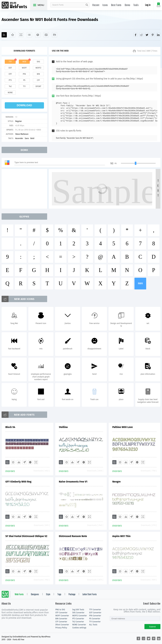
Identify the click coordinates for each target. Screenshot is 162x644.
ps (24, 80)
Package (72, 595)
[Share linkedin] (158, 35)
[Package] (38, 35)
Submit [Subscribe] (152, 627)
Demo (127, 5)
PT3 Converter (78, 619)
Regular (18, 121)
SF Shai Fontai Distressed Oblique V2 (26, 536)
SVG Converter (78, 613)
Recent (96, 5)
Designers (35, 595)
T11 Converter (95, 622)
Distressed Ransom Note (73, 536)
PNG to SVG (60, 610)
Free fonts (16, 5)
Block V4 (10, 427)
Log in (148, 5)
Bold (32, 138)
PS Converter (95, 619)
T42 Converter (78, 622)
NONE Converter (79, 625)
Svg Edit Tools (78, 610)
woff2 (38, 68)
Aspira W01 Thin (121, 536)
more (140, 283)
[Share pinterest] (153, 35)
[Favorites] (13, 35)
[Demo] (21, 35)
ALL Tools (93, 625)
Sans (27, 138)
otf (10, 74)
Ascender (19, 138)
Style (48, 595)
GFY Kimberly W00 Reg (18, 482)
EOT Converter (95, 613)
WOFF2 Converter (80, 616)
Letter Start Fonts (90, 595)
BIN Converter (61, 619)
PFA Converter (95, 616)
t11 (24, 86)
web (24, 62)
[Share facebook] (136, 35)
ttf (10, 62)
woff (24, 68)
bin (38, 74)
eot (10, 68)
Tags (59, 595)
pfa (24, 74)
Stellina (63, 427)
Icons (105, 5)
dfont (38, 86)
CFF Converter (61, 622)
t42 (10, 86)
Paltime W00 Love (123, 427)
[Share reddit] (141, 35)
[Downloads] (19, 462)
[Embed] (30, 462)
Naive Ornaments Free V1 (73, 482)
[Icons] (46, 35)
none (10, 93)
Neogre (116, 482)
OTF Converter (61, 613)
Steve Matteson (22, 134)
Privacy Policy (61, 628)
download (24, 105)
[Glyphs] (29, 35)
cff (38, 80)
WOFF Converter (62, 616)
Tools (136, 5)
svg (38, 62)
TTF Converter (95, 610)
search (87, 5)
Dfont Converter (62, 625)
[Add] (4, 35)
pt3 (10, 80)
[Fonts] (55, 35)
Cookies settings (79, 628)
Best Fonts (116, 5)
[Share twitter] (147, 35)
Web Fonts (19, 595)
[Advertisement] (25, 189)
